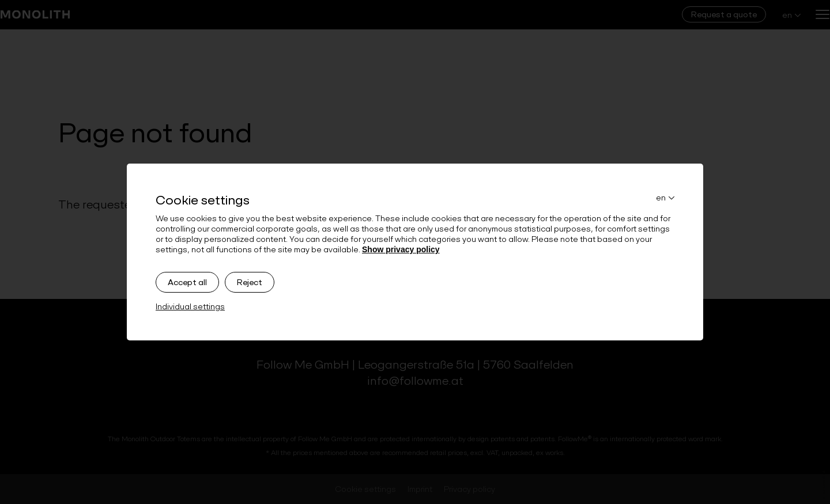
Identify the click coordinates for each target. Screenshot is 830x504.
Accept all (187, 282)
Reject (250, 282)
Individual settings (190, 306)
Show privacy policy (401, 249)
